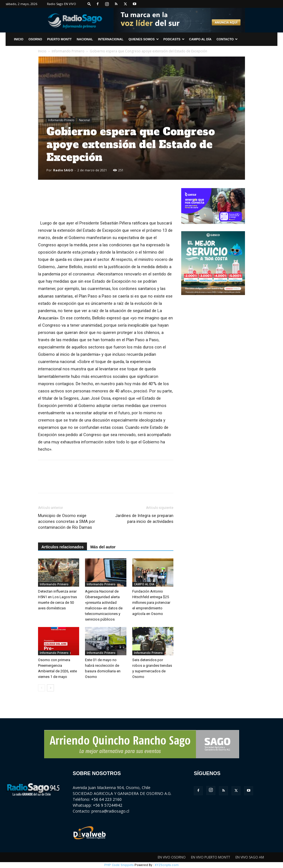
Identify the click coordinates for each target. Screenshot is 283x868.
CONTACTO (227, 39)
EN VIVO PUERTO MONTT (211, 857)
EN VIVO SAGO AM (250, 857)
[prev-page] (42, 688)
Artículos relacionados (63, 547)
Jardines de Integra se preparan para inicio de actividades (144, 519)
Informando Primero (68, 51)
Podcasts (174, 39)
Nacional (85, 39)
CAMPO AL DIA (144, 584)
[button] (89, 4)
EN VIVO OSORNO (172, 857)
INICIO (19, 39)
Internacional (111, 39)
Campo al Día (200, 39)
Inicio (42, 51)
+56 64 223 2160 (106, 799)
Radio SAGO (63, 170)
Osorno (35, 39)
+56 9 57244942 (108, 805)
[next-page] (50, 688)
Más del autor (103, 547)
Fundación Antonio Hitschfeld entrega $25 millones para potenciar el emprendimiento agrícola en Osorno (151, 603)
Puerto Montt (60, 39)
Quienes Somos (144, 39)
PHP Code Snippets (119, 865)
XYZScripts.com (167, 865)
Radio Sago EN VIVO (62, 4)
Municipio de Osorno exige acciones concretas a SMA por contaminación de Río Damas (67, 521)
